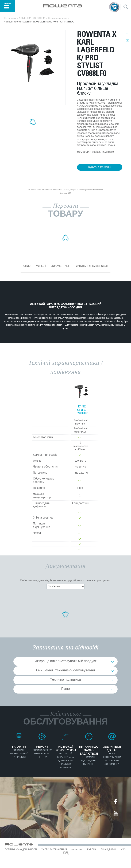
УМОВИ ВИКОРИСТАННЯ (54, 850)
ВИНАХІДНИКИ (108, 850)
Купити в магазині (100, 167)
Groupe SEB (77, 850)
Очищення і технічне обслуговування (65, 671)
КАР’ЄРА (92, 850)
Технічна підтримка (65, 680)
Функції (41, 266)
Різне (65, 689)
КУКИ (124, 850)
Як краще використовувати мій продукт (65, 661)
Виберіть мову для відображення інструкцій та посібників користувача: (66, 581)
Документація (61, 266)
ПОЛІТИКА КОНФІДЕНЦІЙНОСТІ (21, 850)
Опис (27, 266)
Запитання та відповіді (92, 266)
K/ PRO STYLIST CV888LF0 (82, 410)
